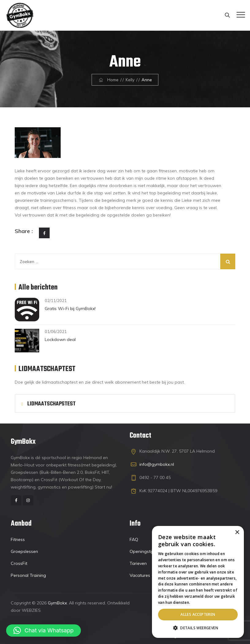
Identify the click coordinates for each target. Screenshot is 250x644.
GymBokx (57, 603)
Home (108, 80)
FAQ (134, 539)
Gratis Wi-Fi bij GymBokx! (70, 309)
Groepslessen (24, 551)
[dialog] (198, 582)
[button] (44, 631)
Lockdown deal (60, 339)
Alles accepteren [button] (198, 614)
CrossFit (19, 563)
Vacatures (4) (143, 575)
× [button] (237, 533)
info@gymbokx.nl (157, 464)
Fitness (18, 539)
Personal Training (28, 575)
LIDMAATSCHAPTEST (47, 369)
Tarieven (138, 563)
